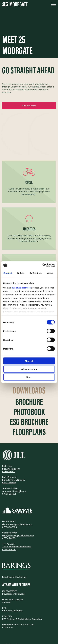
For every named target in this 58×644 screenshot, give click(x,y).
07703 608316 (9, 483)
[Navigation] (53, 4)
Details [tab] (21, 273)
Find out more (29, 106)
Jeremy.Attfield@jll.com (14, 491)
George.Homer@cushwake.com (18, 535)
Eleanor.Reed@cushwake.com (17, 524)
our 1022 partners (21, 288)
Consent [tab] (8, 273)
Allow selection (29, 369)
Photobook (29, 412)
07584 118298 (9, 538)
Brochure (29, 402)
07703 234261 (9, 494)
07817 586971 (9, 472)
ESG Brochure (29, 422)
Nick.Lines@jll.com (11, 469)
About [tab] (50, 273)
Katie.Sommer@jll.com (13, 480)
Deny (29, 377)
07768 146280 (9, 550)
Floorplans (29, 431)
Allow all (29, 361)
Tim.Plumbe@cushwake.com (17, 547)
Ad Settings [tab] (36, 273)
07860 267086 (10, 527)
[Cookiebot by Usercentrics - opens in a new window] (42, 265)
